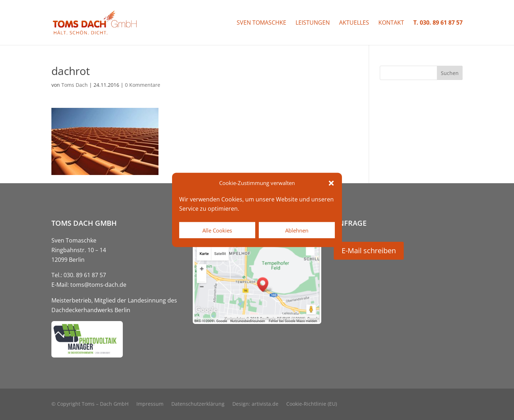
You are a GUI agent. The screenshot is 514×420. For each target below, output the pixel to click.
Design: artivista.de (255, 404)
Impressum (150, 404)
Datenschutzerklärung (198, 404)
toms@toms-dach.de (98, 285)
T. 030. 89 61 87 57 (438, 23)
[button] (331, 183)
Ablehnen (297, 230)
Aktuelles (354, 23)
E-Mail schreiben (369, 251)
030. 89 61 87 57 (85, 275)
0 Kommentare (143, 85)
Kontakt (391, 23)
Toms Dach (75, 85)
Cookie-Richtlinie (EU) (312, 404)
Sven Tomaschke (261, 23)
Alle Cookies (217, 230)
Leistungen (313, 23)
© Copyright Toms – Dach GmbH (90, 404)
